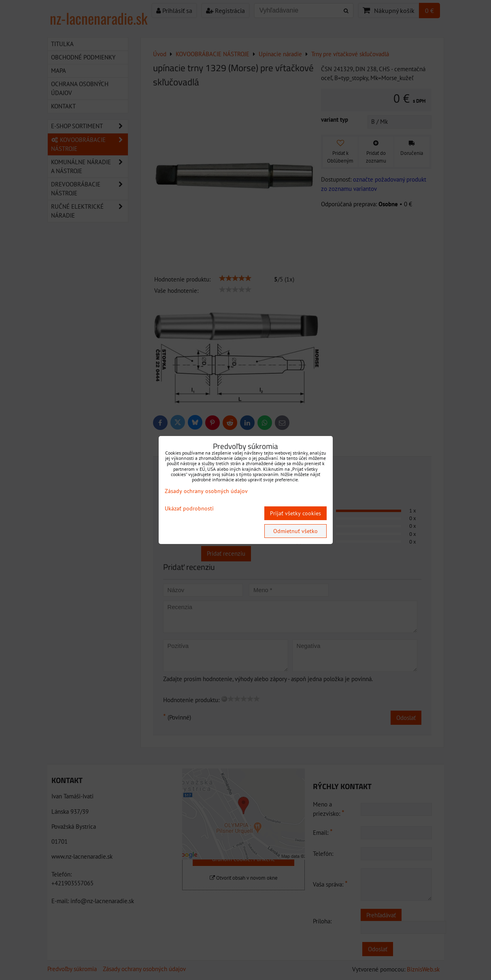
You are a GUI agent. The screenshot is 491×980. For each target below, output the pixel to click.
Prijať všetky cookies (295, 513)
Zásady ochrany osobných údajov (206, 491)
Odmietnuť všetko (295, 531)
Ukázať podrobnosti (189, 509)
